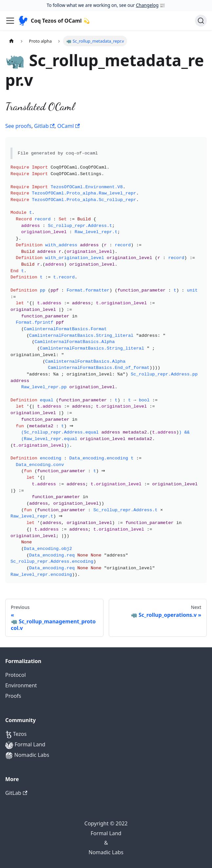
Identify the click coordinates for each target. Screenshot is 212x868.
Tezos (16, 734)
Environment (21, 685)
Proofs (13, 696)
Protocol (16, 675)
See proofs (18, 126)
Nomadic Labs (27, 755)
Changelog (147, 5)
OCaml (68, 126)
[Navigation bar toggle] (10, 21)
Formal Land (25, 745)
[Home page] (11, 41)
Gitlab (44, 126)
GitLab (16, 793)
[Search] (201, 21)
